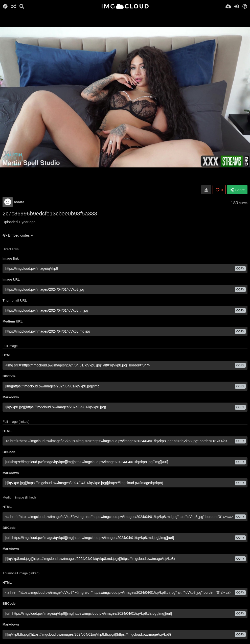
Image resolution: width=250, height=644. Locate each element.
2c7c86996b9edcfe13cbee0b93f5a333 (50, 214)
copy (240, 268)
